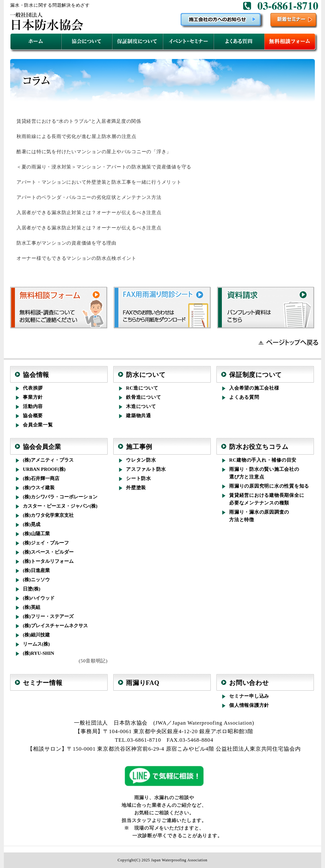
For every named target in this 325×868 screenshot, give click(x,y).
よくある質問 (244, 397)
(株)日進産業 (36, 570)
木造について (141, 406)
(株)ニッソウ (36, 580)
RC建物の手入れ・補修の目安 (263, 460)
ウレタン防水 (141, 460)
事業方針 (33, 397)
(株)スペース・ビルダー (48, 552)
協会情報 (36, 375)
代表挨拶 (33, 388)
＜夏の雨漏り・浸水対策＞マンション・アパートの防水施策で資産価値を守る (104, 167)
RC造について (142, 388)
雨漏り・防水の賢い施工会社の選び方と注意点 (264, 473)
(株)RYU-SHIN (39, 653)
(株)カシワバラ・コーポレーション (60, 497)
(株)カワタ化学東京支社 (48, 515)
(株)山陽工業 (36, 534)
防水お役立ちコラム (259, 447)
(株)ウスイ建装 (39, 488)
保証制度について (255, 375)
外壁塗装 (136, 488)
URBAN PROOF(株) (44, 469)
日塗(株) (32, 589)
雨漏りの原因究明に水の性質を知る (269, 486)
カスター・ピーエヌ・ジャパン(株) (60, 506)
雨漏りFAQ (143, 683)
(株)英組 (32, 607)
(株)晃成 (32, 524)
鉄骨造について (143, 397)
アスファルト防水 (146, 469)
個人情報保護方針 (249, 705)
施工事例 (139, 447)
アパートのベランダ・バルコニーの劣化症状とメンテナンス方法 (89, 197)
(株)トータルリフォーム (48, 561)
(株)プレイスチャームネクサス (55, 626)
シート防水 (139, 478)
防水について (146, 375)
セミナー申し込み (249, 696)
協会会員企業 (42, 447)
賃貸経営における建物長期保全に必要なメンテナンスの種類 (267, 499)
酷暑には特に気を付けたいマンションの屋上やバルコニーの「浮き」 (94, 152)
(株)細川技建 (36, 635)
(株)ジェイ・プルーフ (46, 543)
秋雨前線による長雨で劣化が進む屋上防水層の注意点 (76, 136)
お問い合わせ (249, 683)
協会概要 (33, 416)
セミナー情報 (43, 683)
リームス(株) (36, 644)
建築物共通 (139, 416)
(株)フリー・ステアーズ (48, 616)
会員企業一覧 (38, 425)
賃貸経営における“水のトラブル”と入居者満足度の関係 (79, 121)
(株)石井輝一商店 (41, 478)
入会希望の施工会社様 (254, 388)
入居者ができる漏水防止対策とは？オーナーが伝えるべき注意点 (89, 213)
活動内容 (33, 406)
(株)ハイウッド (39, 598)
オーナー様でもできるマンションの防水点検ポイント (76, 258)
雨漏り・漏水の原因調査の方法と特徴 (259, 516)
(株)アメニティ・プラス (48, 460)
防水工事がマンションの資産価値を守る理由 (66, 243)
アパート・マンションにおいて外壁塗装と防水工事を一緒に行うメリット (99, 182)
